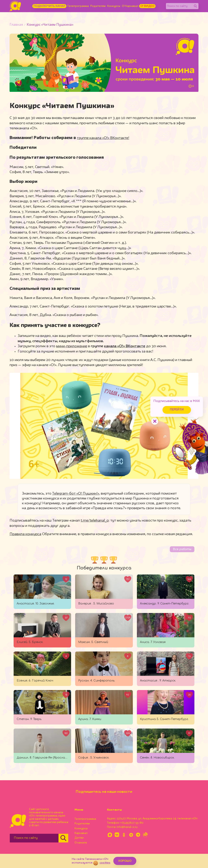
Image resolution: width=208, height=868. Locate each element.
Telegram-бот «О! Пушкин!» (76, 494)
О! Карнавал (130, 6)
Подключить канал (49, 6)
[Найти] (195, 6)
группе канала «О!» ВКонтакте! (103, 138)
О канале (81, 843)
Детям (79, 838)
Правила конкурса (25, 534)
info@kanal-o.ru (127, 827)
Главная (16, 25)
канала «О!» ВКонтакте (125, 346)
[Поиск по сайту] (179, 6)
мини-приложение (72, 346)
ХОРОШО (125, 861)
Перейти (173, 409)
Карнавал (81, 833)
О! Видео (147, 6)
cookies (105, 863)
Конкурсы (114, 6)
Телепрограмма (78, 6)
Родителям (98, 6)
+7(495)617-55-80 (132, 823)
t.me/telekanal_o (95, 521)
